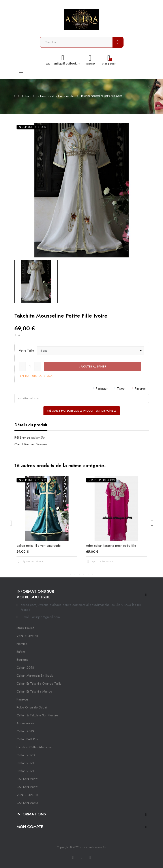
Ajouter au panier (93, 367)
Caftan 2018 (25, 668)
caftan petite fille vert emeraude (39, 546)
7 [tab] (93, 574)
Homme (22, 644)
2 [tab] (71, 574)
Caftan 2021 (25, 771)
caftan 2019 (25, 731)
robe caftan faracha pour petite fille (111, 546)
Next (152, 523)
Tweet (121, 388)
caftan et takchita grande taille (39, 683)
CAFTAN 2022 (27, 779)
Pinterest (141, 388)
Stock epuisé (25, 628)
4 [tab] (79, 574)
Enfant (21, 652)
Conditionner (24, 444)
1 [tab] (66, 574)
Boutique (22, 660)
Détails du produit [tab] (31, 425)
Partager (102, 388)
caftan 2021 (25, 763)
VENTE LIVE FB (27, 636)
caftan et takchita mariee (34, 691)
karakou (22, 699)
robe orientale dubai (32, 707)
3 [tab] (75, 574)
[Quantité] (30, 366)
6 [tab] (88, 574)
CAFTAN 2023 (27, 803)
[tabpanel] (47, 523)
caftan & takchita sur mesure (37, 715)
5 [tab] (84, 574)
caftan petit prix (27, 739)
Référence (22, 438)
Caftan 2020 (26, 755)
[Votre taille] (90, 351)
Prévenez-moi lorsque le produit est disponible (82, 411)
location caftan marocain (35, 747)
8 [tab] (97, 574)
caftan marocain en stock (35, 676)
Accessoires (25, 723)
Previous (11, 523)
